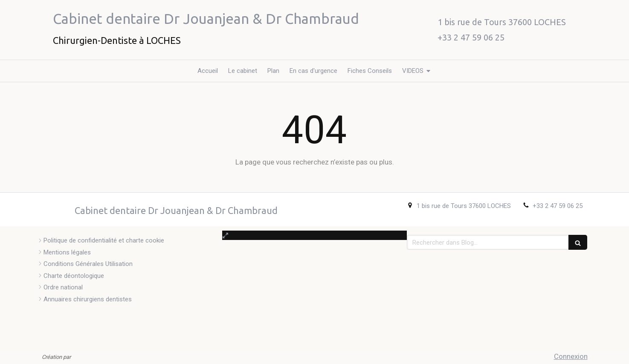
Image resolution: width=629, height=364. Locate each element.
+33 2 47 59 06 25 (558, 206)
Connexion (571, 356)
